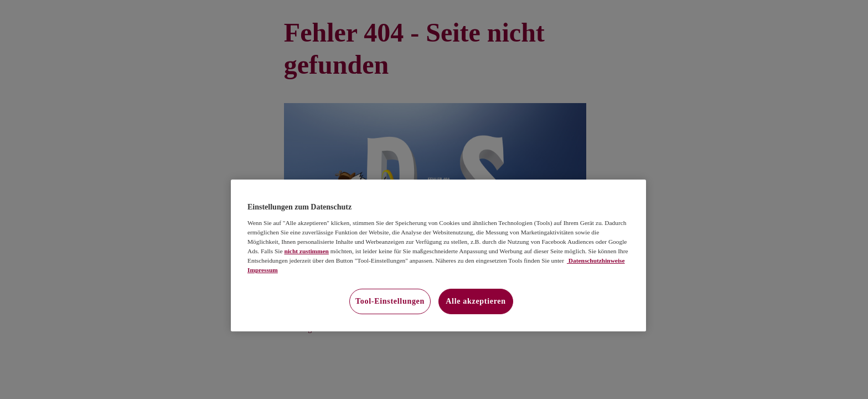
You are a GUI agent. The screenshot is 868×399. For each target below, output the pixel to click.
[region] (438, 255)
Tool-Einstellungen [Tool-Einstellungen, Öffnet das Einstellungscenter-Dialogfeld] (390, 301)
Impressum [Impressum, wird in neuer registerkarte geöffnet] (263, 270)
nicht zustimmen (306, 251)
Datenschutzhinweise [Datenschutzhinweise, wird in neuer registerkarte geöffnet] (596, 260)
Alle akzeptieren (476, 301)
